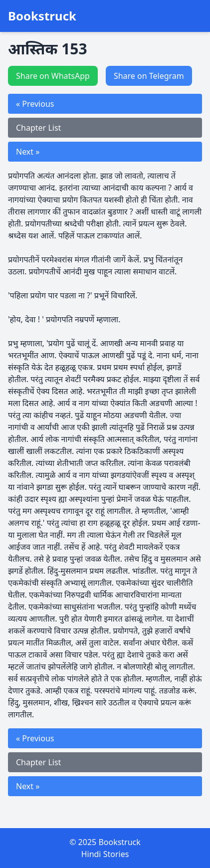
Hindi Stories (105, 854)
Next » (28, 152)
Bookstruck (42, 16)
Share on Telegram (149, 76)
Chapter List (38, 128)
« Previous (35, 104)
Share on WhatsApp (53, 76)
